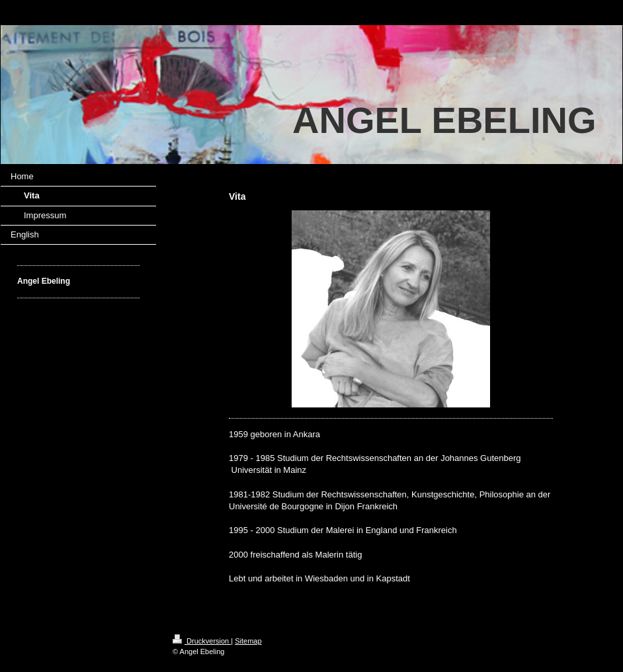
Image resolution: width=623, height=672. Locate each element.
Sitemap (248, 641)
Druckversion (202, 641)
